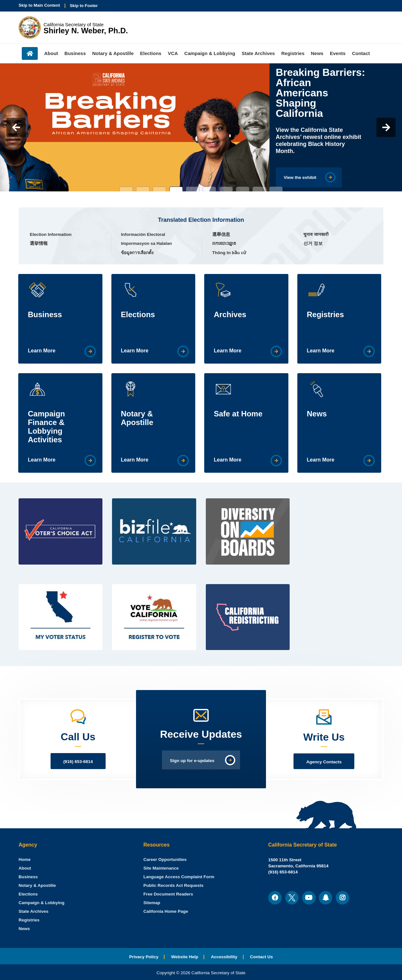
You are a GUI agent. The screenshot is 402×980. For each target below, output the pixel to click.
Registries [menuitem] (293, 53)
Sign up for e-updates (192, 761)
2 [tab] (143, 189)
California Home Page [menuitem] (166, 911)
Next (386, 127)
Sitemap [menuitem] (152, 903)
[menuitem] (25, 860)
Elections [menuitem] (151, 53)
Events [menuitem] (338, 53)
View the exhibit (300, 177)
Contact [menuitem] (361, 53)
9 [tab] (259, 189)
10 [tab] (276, 189)
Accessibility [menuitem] (224, 957)
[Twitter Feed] (342, 510)
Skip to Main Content (39, 5)
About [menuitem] (51, 53)
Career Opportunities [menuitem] (165, 860)
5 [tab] (193, 189)
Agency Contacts (324, 762)
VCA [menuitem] (173, 53)
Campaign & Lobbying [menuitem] (210, 53)
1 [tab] (126, 189)
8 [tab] (243, 189)
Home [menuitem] (30, 53)
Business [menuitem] (75, 53)
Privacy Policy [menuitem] (144, 957)
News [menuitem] (317, 53)
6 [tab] (209, 189)
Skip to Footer (84, 6)
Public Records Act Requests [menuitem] (173, 885)
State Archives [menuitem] (258, 53)
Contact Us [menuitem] (261, 957)
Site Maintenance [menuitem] (161, 868)
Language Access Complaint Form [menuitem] (179, 877)
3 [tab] (159, 189)
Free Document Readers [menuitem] (168, 894)
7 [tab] (226, 189)
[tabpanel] (201, 127)
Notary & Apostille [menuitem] (113, 53)
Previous (16, 127)
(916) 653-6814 (78, 762)
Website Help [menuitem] (185, 957)
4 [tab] (176, 189)
